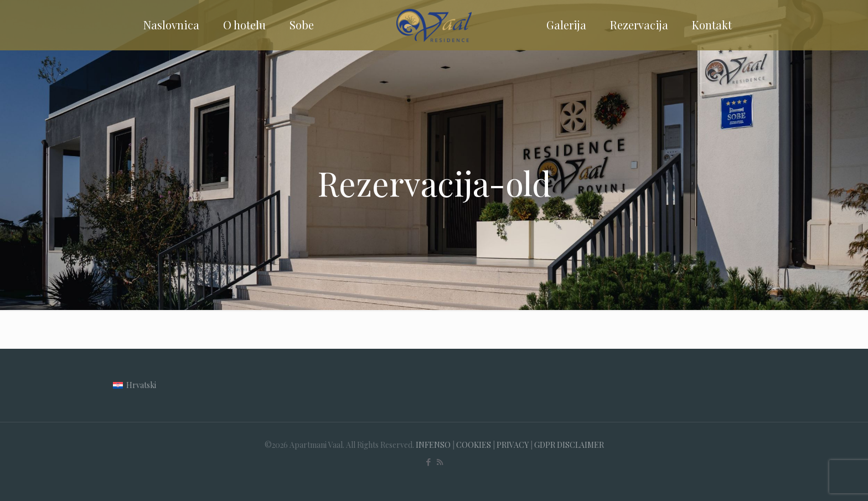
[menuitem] (135, 385)
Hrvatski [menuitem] (141, 385)
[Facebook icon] (428, 462)
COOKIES (474, 445)
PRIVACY (513, 445)
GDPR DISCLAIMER (569, 445)
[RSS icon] (440, 462)
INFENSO (433, 445)
